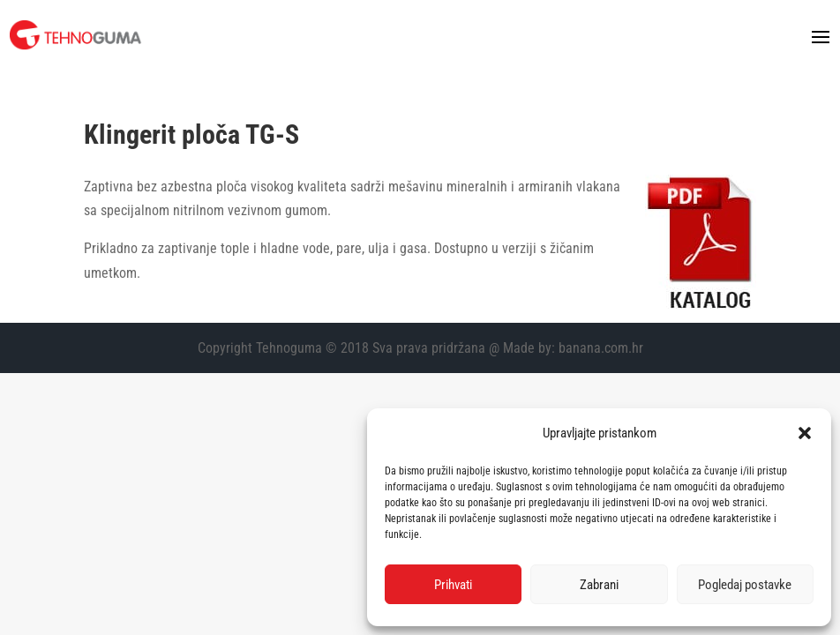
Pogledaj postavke (745, 585)
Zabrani (599, 585)
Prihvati (453, 585)
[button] (805, 433)
